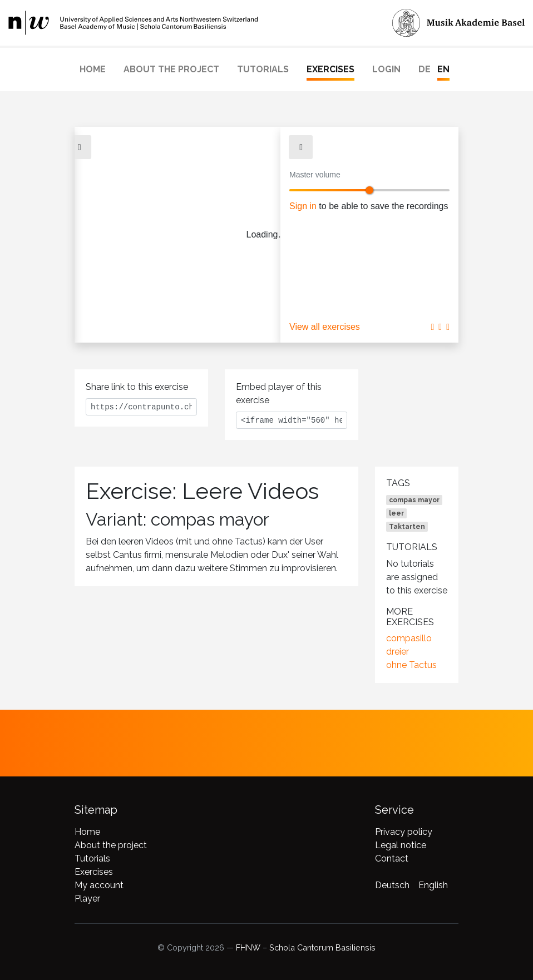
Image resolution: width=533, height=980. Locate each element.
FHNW (248, 947)
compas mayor (414, 500)
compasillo (409, 638)
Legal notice (401, 845)
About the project (171, 69)
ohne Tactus (411, 665)
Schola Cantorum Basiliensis (322, 947)
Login (386, 69)
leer (396, 513)
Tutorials (263, 69)
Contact (392, 858)
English (433, 885)
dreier (398, 652)
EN (443, 69)
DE (425, 69)
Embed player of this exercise (279, 394)
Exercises (330, 69)
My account (99, 885)
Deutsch (392, 885)
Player (87, 899)
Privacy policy (404, 832)
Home (93, 69)
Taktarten (407, 527)
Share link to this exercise (137, 387)
